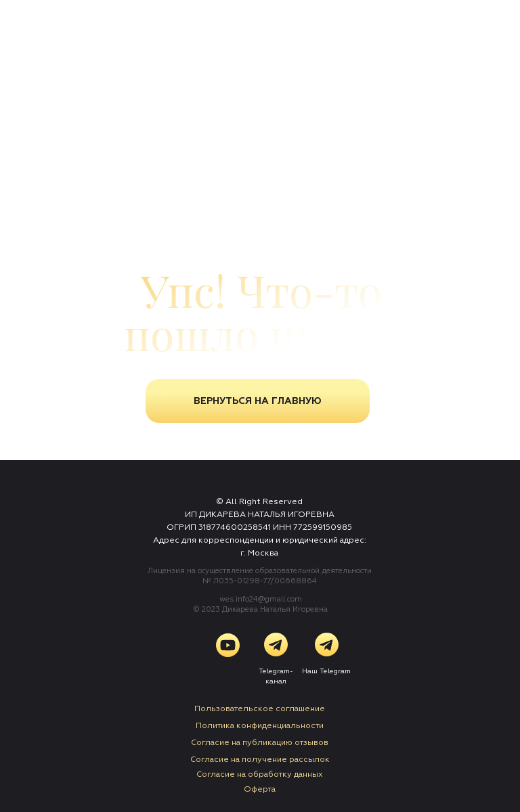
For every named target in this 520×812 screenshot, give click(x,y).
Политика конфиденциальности (260, 726)
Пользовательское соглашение (260, 709)
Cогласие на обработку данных (260, 774)
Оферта (260, 789)
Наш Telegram (326, 671)
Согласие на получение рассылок (260, 760)
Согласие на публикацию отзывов (260, 743)
